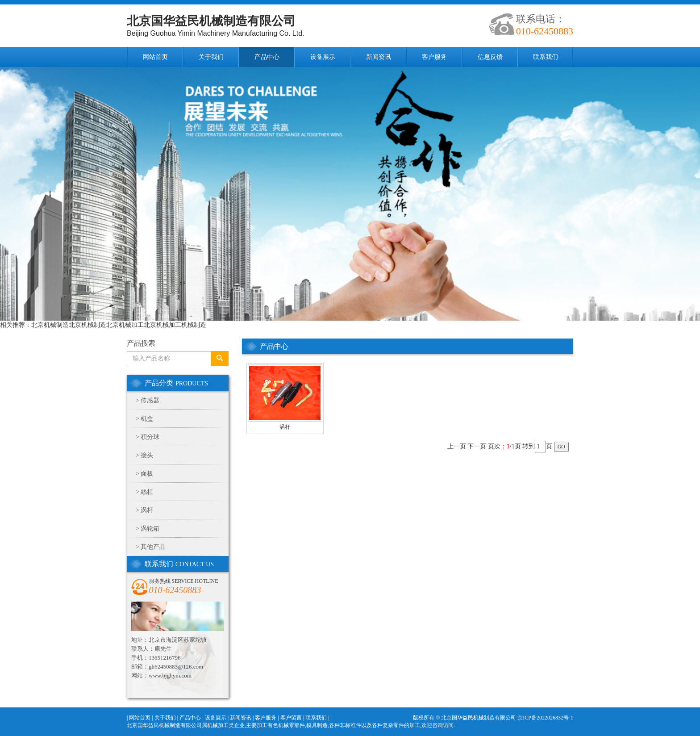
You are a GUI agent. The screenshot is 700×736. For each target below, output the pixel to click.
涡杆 (147, 510)
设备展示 (323, 57)
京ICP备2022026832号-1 (545, 718)
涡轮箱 (150, 529)
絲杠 (147, 492)
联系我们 (546, 57)
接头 (147, 455)
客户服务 (434, 57)
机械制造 (194, 325)
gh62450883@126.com (176, 667)
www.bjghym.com (170, 675)
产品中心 (267, 57)
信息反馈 (490, 57)
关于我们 (211, 57)
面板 (147, 474)
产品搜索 (141, 343)
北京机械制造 (50, 325)
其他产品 (153, 547)
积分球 (150, 437)
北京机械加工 (125, 325)
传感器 (150, 400)
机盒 (147, 419)
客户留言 (291, 718)
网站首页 (155, 57)
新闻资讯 (379, 57)
